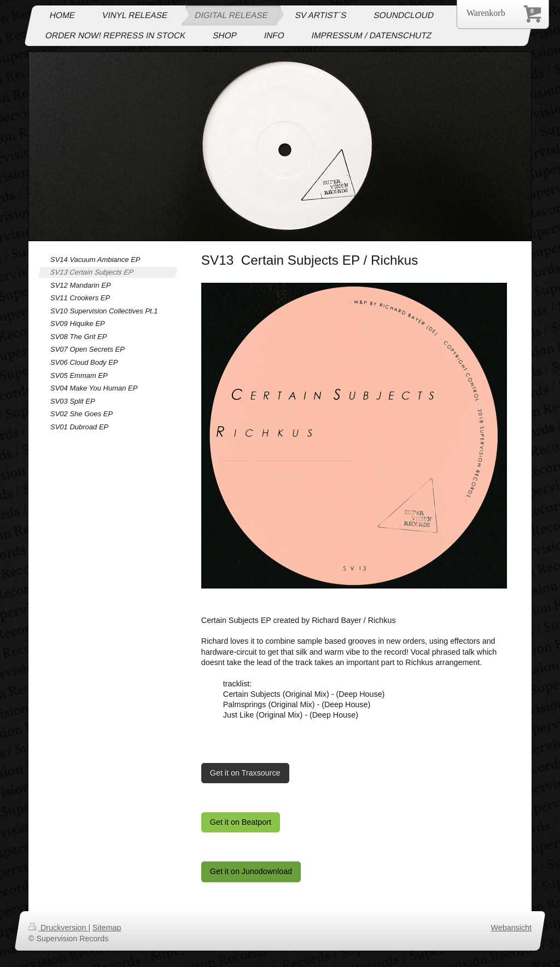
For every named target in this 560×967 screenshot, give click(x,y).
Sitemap (107, 928)
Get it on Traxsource (245, 773)
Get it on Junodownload (251, 871)
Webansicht (511, 928)
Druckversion (58, 928)
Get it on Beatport (241, 822)
